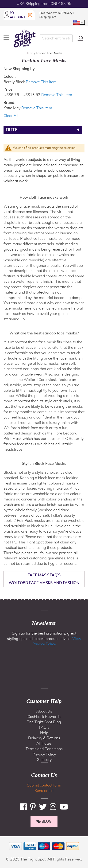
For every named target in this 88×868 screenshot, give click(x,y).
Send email (44, 791)
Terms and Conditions (44, 749)
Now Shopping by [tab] (19, 69)
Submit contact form (44, 785)
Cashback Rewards (44, 717)
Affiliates (44, 744)
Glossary (44, 760)
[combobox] (56, 38)
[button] (79, 22)
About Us (44, 711)
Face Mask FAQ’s (44, 575)
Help (44, 733)
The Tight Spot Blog (44, 722)
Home (30, 53)
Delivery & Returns (44, 738)
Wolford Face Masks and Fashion (44, 583)
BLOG (44, 821)
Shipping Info (48, 17)
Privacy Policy (44, 754)
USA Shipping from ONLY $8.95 (44, 4)
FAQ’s (44, 728)
